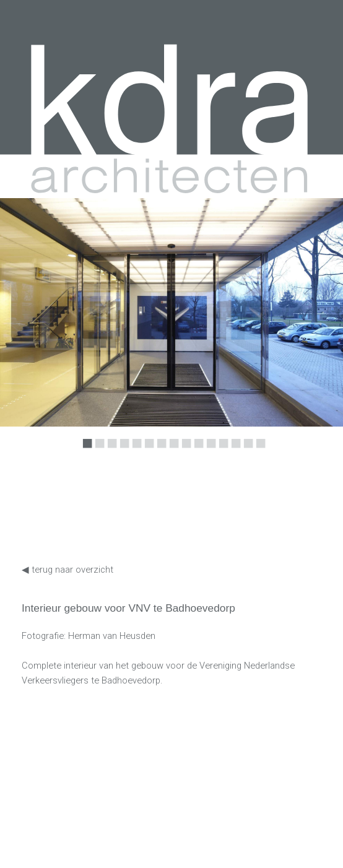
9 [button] (184, 452)
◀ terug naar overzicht (67, 570)
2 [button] (97, 452)
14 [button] (246, 452)
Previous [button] (59, 323)
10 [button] (196, 452)
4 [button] (122, 452)
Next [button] (276, 323)
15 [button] (258, 452)
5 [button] (134, 452)
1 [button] (85, 452)
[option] (171, 312)
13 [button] (233, 452)
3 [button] (110, 452)
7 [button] (159, 452)
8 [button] (171, 452)
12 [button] (221, 452)
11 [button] (209, 452)
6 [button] (147, 452)
